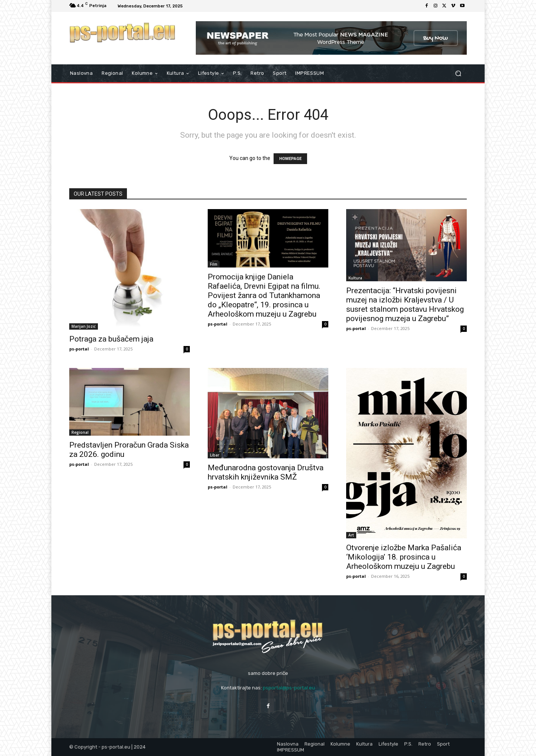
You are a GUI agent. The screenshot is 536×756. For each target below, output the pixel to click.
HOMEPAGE (290, 159)
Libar (215, 455)
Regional (80, 432)
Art (351, 535)
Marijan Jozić (84, 326)
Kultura (355, 278)
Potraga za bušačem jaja (111, 339)
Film (214, 264)
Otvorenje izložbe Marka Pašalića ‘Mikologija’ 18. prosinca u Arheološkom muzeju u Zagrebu (404, 557)
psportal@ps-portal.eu (289, 688)
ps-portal (79, 349)
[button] (458, 73)
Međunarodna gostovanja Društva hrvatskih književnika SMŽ (266, 472)
